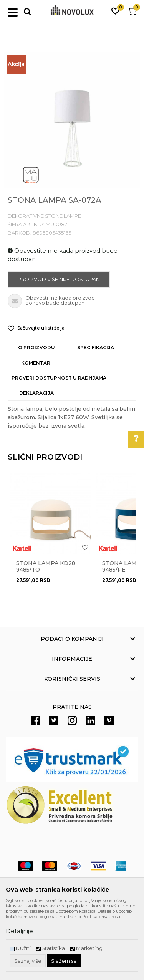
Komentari (36, 363)
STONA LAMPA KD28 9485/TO (46, 567)
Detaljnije (19, 931)
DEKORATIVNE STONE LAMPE (44, 216)
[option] (72, 120)
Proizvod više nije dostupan (59, 279)
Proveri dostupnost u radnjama (59, 378)
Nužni (23, 948)
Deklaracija (36, 393)
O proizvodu (36, 347)
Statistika (53, 948)
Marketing (89, 948)
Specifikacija (96, 347)
